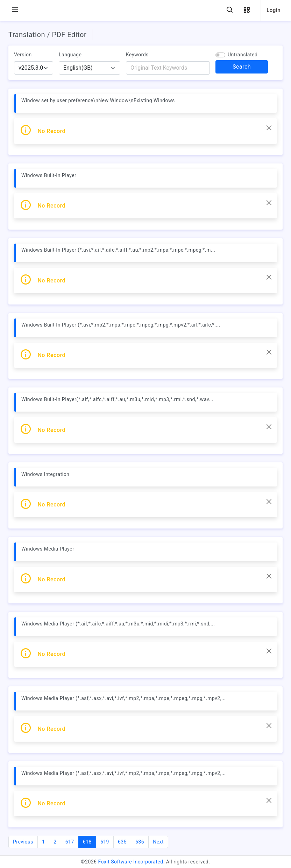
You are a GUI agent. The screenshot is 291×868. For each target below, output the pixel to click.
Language (70, 55)
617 (70, 842)
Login (274, 10)
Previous (23, 842)
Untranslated (243, 55)
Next (158, 842)
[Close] (269, 128)
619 (105, 842)
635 (122, 842)
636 (140, 842)
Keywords (137, 55)
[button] (247, 10)
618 (90, 841)
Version (23, 55)
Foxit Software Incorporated (130, 862)
